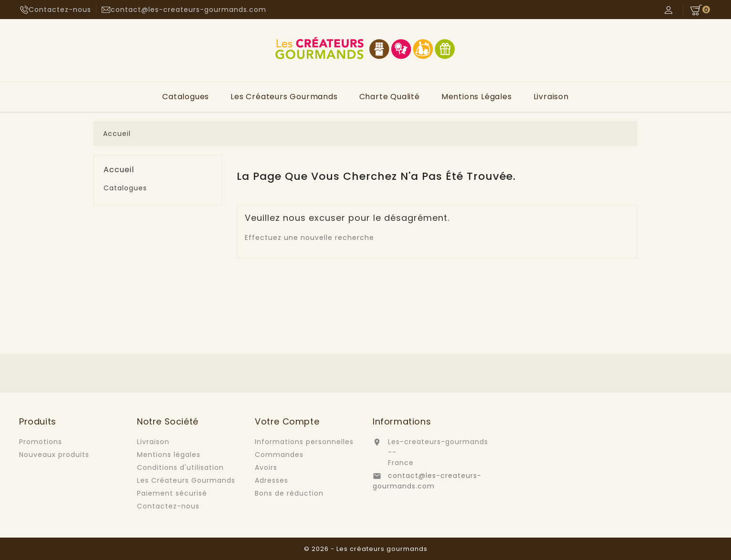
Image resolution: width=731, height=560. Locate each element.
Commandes (279, 455)
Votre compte (287, 421)
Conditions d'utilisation (180, 467)
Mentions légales (477, 97)
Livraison (551, 97)
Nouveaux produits (54, 455)
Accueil (119, 170)
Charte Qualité (390, 97)
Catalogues (186, 97)
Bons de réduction (289, 493)
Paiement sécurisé (172, 493)
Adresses (272, 480)
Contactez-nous (60, 10)
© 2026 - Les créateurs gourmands (366, 549)
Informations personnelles (304, 442)
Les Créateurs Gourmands (284, 97)
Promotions (41, 442)
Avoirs (266, 467)
